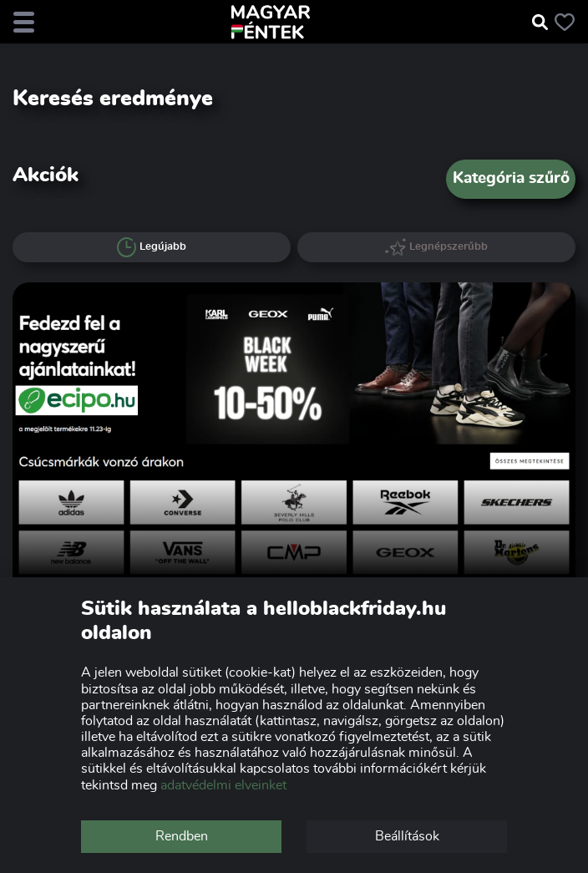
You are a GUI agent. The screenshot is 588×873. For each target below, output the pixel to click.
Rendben (182, 836)
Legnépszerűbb (437, 247)
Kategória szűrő (511, 178)
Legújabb (152, 247)
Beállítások (407, 836)
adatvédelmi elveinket (223, 785)
